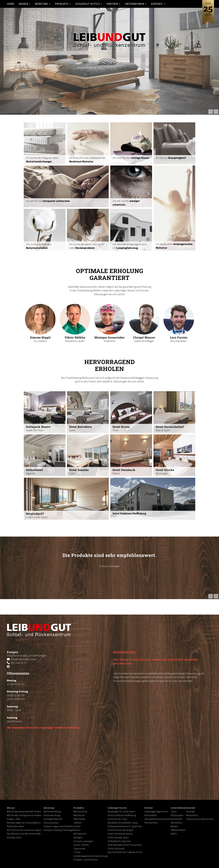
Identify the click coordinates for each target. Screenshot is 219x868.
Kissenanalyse (51, 823)
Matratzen (79, 816)
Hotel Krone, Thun (117, 819)
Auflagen (78, 838)
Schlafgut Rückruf (53, 819)
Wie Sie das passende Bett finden (24, 812)
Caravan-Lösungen (83, 841)
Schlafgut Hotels (89, 4)
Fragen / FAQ (14, 819)
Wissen (25, 4)
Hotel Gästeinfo (116, 849)
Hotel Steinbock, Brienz (120, 834)
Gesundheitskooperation (158, 819)
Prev (211, 112)
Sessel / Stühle (81, 845)
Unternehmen (136, 4)
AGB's (174, 834)
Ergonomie (79, 849)
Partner (113, 4)
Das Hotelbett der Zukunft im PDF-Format (126, 852)
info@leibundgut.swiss (24, 659)
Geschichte (176, 819)
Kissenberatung (52, 816)
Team (174, 812)
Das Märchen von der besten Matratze (25, 834)
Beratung (42, 4)
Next (216, 112)
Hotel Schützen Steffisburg (122, 816)
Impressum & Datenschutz (200, 819)
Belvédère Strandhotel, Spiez (123, 823)
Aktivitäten (177, 823)
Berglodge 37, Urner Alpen (121, 812)
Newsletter (192, 816)
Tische (77, 852)
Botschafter (151, 816)
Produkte (63, 4)
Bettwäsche (80, 834)
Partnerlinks (151, 823)
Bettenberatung (52, 812)
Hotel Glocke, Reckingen (121, 830)
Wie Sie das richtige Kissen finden (24, 816)
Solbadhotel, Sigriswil (119, 841)
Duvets (77, 827)
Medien (174, 827)
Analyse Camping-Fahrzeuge (59, 830)
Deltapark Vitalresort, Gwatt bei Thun (126, 827)
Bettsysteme (80, 812)
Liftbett (78, 823)
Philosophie (177, 816)
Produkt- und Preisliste (86, 860)
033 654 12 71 (19, 663)
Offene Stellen (178, 830)
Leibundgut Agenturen (156, 812)
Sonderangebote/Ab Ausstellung (91, 856)
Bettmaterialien (16, 827)
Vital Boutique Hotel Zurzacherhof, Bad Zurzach (126, 845)
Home (11, 4)
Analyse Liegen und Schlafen (58, 827)
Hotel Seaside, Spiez (118, 838)
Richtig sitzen (14, 838)
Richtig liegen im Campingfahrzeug (25, 823)
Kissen (77, 830)
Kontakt (158, 4)
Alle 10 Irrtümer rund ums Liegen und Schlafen (25, 830)
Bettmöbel (79, 819)
